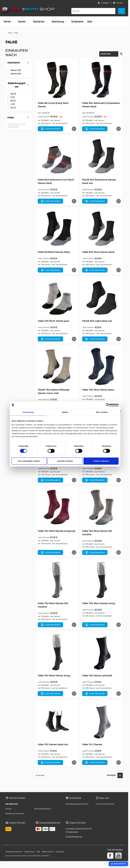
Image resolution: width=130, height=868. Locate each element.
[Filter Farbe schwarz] (10, 124)
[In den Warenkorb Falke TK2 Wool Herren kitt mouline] (95, 552)
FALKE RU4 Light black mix (97, 321)
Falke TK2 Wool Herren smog (54, 676)
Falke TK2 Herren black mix (53, 745)
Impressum (60, 852)
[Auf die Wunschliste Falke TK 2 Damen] (119, 762)
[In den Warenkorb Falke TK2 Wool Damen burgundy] (50, 552)
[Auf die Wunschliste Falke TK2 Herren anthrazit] (119, 694)
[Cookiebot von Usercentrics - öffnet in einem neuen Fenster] (108, 405)
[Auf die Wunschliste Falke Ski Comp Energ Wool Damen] (74, 129)
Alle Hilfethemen (12, 804)
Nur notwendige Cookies (29, 461)
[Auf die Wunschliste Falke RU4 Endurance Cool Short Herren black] (74, 201)
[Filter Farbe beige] (22, 124)
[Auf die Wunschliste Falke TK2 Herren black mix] (74, 762)
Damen (22, 22)
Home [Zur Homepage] (10, 33)
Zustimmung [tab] (28, 412)
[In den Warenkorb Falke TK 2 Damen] (95, 762)
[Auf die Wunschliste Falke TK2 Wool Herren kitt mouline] (119, 552)
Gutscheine (77, 22)
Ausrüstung (58, 22)
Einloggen (105, 3)
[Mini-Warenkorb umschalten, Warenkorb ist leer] (121, 11)
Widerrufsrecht (48, 852)
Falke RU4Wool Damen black (54, 252)
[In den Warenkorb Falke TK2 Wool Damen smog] (95, 625)
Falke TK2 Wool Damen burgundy (57, 531)
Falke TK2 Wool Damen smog (99, 603)
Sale (90, 22)
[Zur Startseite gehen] (29, 10)
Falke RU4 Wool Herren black (98, 252)
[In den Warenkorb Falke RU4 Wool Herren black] (95, 270)
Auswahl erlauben (65, 461)
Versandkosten (62, 123)
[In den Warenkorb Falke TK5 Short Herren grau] (50, 339)
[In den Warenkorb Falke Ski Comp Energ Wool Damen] (50, 129)
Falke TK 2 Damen (92, 745)
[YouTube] (118, 856)
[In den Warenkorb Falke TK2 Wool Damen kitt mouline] (50, 625)
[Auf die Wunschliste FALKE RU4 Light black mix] (119, 339)
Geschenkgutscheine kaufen (77, 804)
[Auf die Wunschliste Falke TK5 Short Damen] (74, 480)
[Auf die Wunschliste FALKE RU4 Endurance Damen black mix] (119, 201)
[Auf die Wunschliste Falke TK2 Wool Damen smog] (119, 625)
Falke (16, 33)
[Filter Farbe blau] (10, 127)
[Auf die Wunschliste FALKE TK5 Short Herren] (119, 480)
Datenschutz (30, 852)
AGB (38, 852)
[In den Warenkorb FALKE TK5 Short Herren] (95, 480)
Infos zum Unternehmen (105, 804)
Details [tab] (65, 412)
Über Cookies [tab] (102, 412)
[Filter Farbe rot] (16, 127)
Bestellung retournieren (15, 814)
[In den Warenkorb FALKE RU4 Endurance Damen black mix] (95, 201)
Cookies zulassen (101, 461)
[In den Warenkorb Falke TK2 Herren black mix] (50, 762)
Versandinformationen (43, 809)
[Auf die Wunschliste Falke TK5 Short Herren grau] (74, 339)
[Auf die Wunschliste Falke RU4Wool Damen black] (74, 270)
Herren (7, 22)
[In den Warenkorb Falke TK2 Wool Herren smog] (50, 694)
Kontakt (8, 809)
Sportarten (39, 22)
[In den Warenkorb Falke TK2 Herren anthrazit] (95, 694)
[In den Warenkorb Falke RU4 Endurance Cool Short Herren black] (50, 201)
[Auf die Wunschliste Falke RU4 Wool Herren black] (119, 270)
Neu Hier (120, 3)
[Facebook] (110, 856)
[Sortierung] (109, 54)
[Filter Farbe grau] (16, 124)
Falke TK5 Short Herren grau (54, 321)
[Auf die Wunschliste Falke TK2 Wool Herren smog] (74, 694)
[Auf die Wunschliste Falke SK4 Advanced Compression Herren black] (119, 129)
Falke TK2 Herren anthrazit (97, 676)
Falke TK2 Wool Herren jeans (98, 390)
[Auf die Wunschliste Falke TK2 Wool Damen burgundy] (74, 552)
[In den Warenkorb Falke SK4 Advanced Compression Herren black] (95, 129)
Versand (57, 120)
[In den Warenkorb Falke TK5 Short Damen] (50, 480)
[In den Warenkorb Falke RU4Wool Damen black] (50, 270)
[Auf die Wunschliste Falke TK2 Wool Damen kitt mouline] (74, 625)
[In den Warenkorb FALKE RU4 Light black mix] (95, 339)
